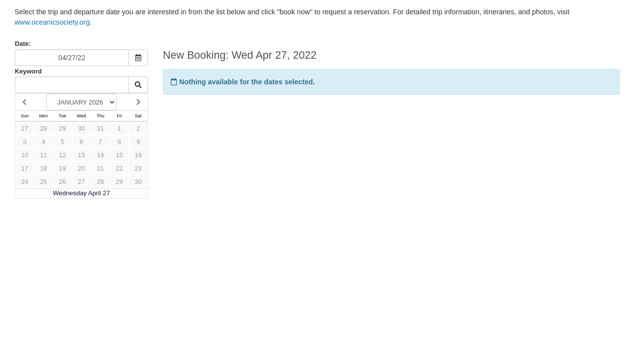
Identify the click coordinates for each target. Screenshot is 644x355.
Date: (23, 44)
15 (119, 155)
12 (62, 155)
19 (62, 168)
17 (25, 168)
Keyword (28, 71)
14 (100, 155)
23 (138, 168)
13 (81, 155)
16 (138, 155)
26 (62, 182)
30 (81, 128)
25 (43, 182)
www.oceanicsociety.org (52, 22)
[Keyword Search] (72, 85)
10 (25, 155)
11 (43, 155)
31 (100, 128)
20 (81, 168)
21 (100, 168)
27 (25, 128)
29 (62, 128)
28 (43, 128)
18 (43, 168)
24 (25, 182)
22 (119, 168)
